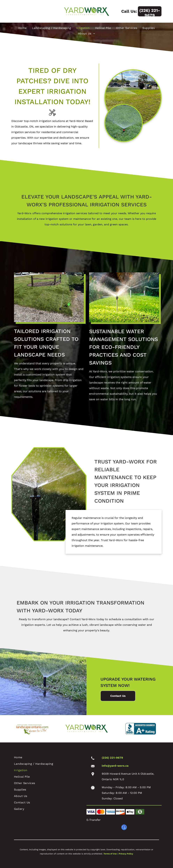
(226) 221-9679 (112, 758)
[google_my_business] (124, 828)
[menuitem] (23, 28)
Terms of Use (110, 854)
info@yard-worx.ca (115, 766)
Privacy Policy (126, 854)
